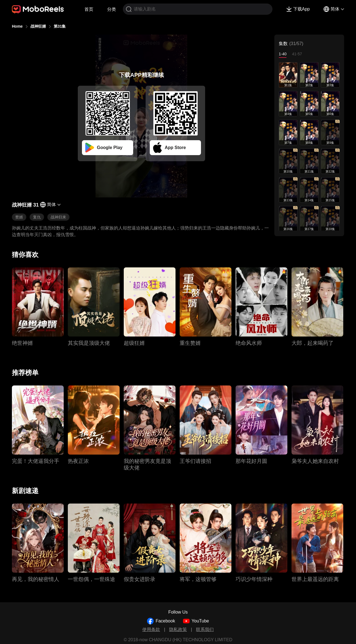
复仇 (37, 217)
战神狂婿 (38, 26)
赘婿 (19, 217)
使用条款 (151, 629)
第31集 (60, 26)
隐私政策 (178, 629)
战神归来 (58, 217)
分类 (112, 9)
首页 (89, 9)
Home (17, 26)
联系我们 (205, 629)
